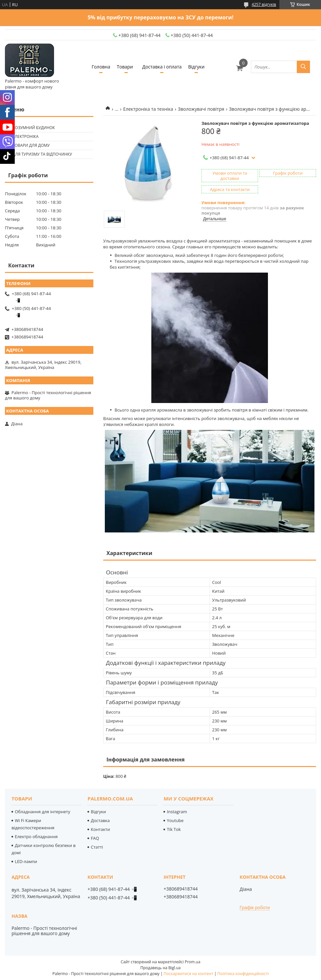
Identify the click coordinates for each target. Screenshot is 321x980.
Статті (97, 847)
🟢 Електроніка (22, 136)
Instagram (177, 812)
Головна (101, 67)
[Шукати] (303, 67)
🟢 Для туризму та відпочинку (39, 154)
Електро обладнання (36, 836)
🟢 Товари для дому (28, 145)
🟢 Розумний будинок (31, 128)
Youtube (175, 820)
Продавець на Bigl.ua (160, 968)
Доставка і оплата (162, 67)
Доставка (100, 820)
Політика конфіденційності (243, 974)
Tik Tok (174, 829)
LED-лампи (26, 861)
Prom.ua (193, 962)
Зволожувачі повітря (201, 109)
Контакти (100, 829)
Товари (125, 67)
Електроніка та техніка (148, 109)
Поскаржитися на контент (189, 974)
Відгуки (197, 67)
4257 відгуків (264, 4)
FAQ (95, 838)
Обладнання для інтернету (42, 812)
